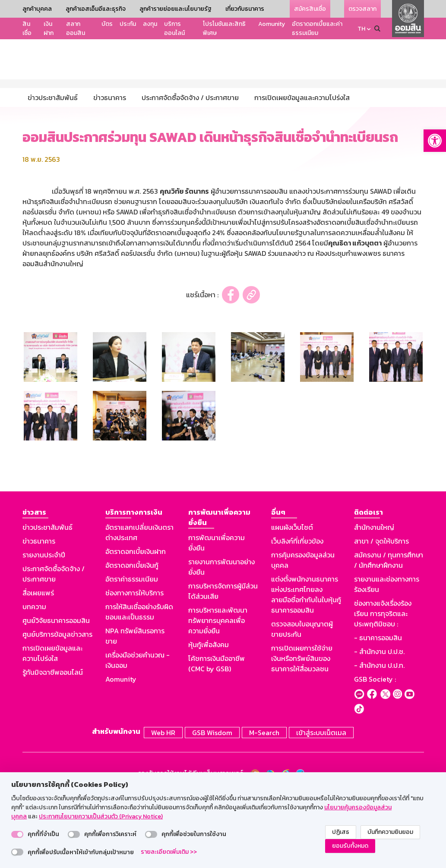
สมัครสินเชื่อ (310, 9)
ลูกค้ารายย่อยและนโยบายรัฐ (176, 9)
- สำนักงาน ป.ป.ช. (379, 727)
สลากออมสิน (76, 28)
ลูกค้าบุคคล (37, 9)
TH (361, 29)
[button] (435, 141)
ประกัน (128, 24)
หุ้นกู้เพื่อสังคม (209, 720)
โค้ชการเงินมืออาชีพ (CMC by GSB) (217, 739)
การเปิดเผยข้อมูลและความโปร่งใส (52, 729)
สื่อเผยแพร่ (38, 669)
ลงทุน (150, 24)
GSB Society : (375, 755)
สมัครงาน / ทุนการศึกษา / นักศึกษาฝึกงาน (389, 636)
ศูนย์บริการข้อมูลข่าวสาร (57, 710)
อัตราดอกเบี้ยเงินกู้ (132, 641)
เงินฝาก (49, 28)
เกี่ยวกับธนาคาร (245, 9)
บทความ (34, 682)
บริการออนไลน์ (174, 28)
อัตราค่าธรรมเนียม (132, 655)
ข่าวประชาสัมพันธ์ (47, 603)
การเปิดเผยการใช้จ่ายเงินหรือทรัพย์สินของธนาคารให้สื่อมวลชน (302, 734)
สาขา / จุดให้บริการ (381, 617)
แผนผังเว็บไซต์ (292, 603)
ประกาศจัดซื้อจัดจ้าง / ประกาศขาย (54, 650)
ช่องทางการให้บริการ (134, 669)
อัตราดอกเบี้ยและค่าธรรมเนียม (317, 28)
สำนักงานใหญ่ (374, 603)
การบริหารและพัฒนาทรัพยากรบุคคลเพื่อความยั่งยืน (218, 696)
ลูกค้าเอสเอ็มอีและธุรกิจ (96, 9)
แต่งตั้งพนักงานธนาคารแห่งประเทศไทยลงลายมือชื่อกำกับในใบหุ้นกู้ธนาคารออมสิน (306, 670)
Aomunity (272, 24)
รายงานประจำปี (44, 631)
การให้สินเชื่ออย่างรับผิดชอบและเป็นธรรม (139, 688)
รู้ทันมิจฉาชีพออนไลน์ (53, 748)
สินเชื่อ (27, 28)
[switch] (17, 834)
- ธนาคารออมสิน (378, 714)
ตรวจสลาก (362, 9)
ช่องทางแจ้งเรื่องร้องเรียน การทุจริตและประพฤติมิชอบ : (383, 689)
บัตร (107, 24)
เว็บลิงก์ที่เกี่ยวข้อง (297, 617)
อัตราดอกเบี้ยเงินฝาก (136, 627)
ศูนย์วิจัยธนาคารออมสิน (56, 696)
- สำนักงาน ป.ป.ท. (379, 741)
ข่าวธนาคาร (39, 617)
